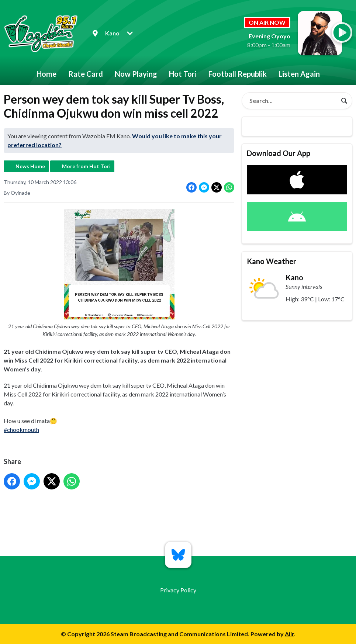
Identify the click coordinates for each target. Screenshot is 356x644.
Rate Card (86, 74)
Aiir (289, 634)
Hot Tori (183, 74)
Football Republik (238, 74)
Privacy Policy (178, 590)
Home (46, 74)
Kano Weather (272, 261)
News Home (30, 166)
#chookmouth (21, 430)
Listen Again (299, 74)
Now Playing (136, 74)
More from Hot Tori (86, 166)
